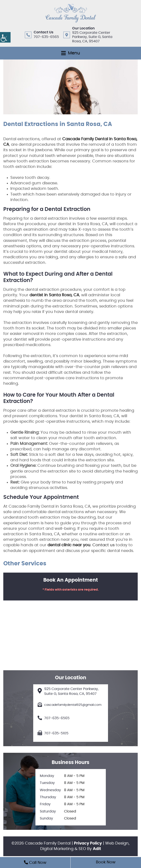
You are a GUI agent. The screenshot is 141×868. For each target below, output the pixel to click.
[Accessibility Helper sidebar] (5, 37)
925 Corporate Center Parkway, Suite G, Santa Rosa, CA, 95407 (92, 37)
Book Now (106, 862)
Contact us (103, 545)
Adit (97, 849)
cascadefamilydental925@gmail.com (70, 705)
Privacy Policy (88, 843)
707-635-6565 (46, 37)
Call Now (35, 863)
